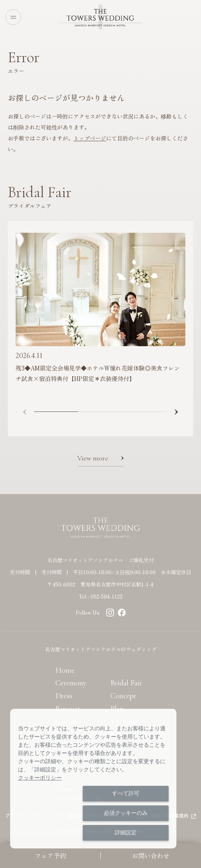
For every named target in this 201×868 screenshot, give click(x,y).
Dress (64, 696)
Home (65, 670)
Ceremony (71, 683)
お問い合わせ (151, 855)
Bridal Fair (126, 683)
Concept (123, 696)
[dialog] (93, 779)
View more (93, 458)
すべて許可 (126, 793)
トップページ (90, 138)
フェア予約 (50, 855)
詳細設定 (126, 832)
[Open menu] (13, 17)
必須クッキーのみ (126, 813)
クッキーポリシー (40, 778)
